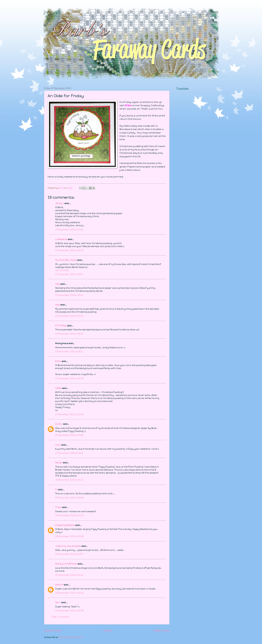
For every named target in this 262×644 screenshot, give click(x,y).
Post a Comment (60, 617)
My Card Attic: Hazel (66, 260)
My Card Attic (62, 270)
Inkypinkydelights (65, 525)
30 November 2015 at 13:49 (69, 611)
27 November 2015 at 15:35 (69, 316)
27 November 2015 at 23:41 (69, 453)
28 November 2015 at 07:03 (69, 515)
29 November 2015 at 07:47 (69, 554)
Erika (58, 361)
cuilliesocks (61, 239)
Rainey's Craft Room (66, 564)
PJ (56, 490)
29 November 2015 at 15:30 (69, 593)
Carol (58, 445)
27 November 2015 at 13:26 (69, 250)
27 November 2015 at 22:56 (69, 435)
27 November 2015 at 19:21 (69, 352)
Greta (58, 507)
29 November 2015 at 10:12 (69, 575)
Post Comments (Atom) (71, 637)
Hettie (58, 388)
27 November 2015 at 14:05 (69, 274)
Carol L (59, 424)
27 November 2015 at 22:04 (69, 414)
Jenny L (59, 203)
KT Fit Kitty (61, 326)
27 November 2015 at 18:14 (69, 334)
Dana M (59, 585)
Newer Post (53, 631)
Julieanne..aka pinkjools (68, 546)
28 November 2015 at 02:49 (69, 498)
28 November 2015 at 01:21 (69, 480)
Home (108, 631)
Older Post (161, 631)
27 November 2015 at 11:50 (69, 230)
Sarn (58, 602)
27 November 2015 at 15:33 (69, 295)
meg (57, 284)
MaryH (59, 463)
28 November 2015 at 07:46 (69, 536)
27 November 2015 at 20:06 (69, 378)
